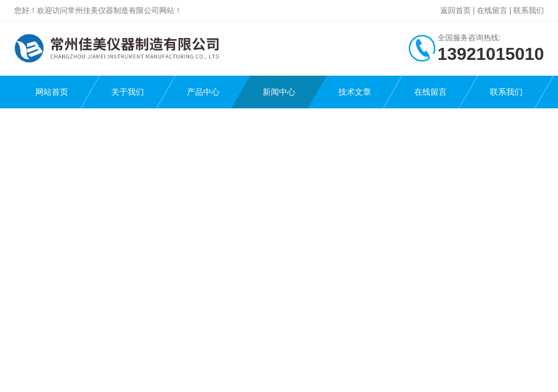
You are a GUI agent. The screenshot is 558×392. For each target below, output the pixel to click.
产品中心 (203, 92)
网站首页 (52, 92)
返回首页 (456, 10)
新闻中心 (279, 92)
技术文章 (355, 92)
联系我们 (529, 10)
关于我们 (128, 92)
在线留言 (492, 10)
